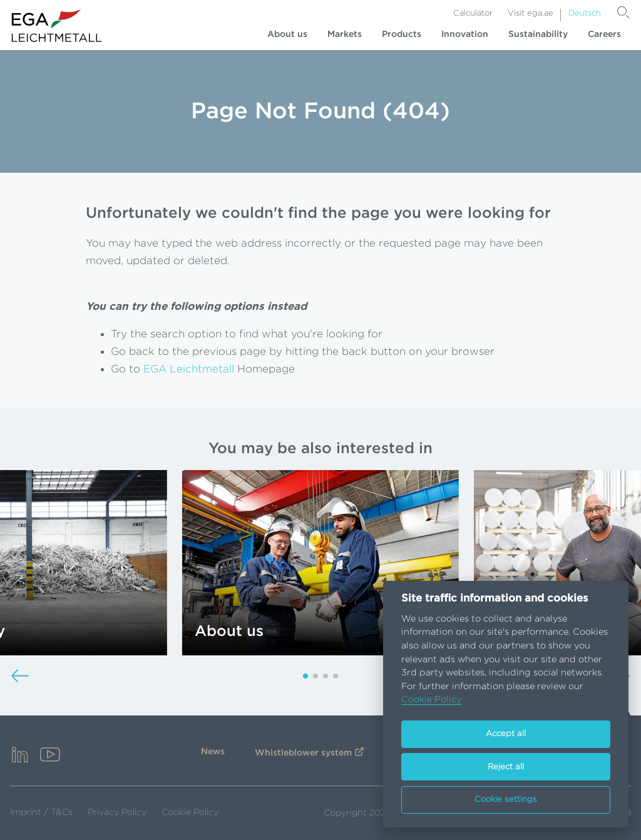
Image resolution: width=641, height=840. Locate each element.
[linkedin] (20, 756)
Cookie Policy (190, 812)
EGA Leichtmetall (189, 369)
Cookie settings (506, 800)
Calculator (473, 13)
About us (287, 34)
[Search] (623, 13)
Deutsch (585, 13)
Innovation (465, 34)
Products (402, 34)
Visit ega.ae (531, 13)
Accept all (506, 734)
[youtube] (50, 756)
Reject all (506, 767)
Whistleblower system (303, 753)
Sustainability (538, 34)
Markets (345, 34)
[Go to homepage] (57, 26)
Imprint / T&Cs (41, 812)
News (213, 752)
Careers (604, 34)
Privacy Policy (117, 812)
